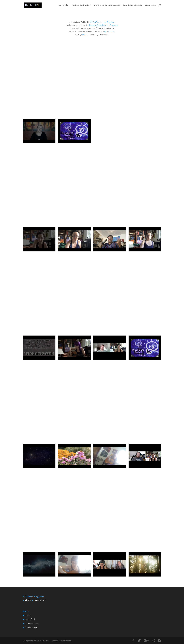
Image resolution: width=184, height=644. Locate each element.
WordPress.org (31, 627)
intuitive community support (107, 5)
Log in (27, 615)
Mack (84, 34)
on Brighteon (109, 22)
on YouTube (95, 22)
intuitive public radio (133, 5)
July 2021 (28, 600)
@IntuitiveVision (109, 31)
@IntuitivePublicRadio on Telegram (103, 25)
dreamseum (151, 5)
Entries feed (30, 619)
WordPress (66, 640)
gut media (64, 5)
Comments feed (31, 623)
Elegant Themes (41, 640)
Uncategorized (40, 600)
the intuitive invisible (81, 5)
